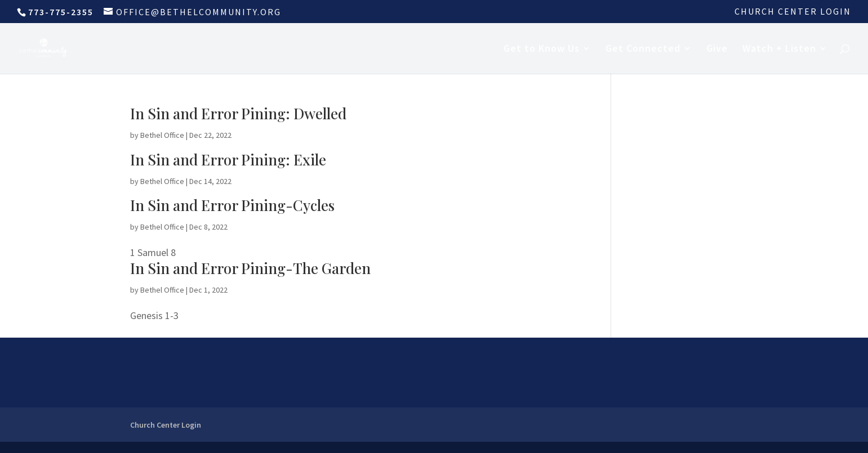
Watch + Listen (779, 50)
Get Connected (643, 50)
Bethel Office (162, 135)
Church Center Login (793, 12)
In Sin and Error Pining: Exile (228, 160)
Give (717, 50)
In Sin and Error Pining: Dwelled (238, 113)
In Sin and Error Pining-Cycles (232, 205)
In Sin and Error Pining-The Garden (250, 268)
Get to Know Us (542, 50)
